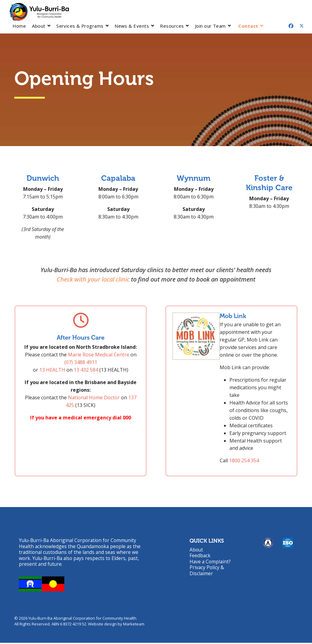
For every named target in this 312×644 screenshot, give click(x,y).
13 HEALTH (52, 370)
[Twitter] (302, 26)
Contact (248, 26)
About (39, 26)
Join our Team (210, 26)
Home (19, 26)
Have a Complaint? (211, 562)
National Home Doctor (94, 397)
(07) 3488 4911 (81, 362)
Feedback (200, 556)
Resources (172, 26)
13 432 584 (86, 370)
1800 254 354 (244, 461)
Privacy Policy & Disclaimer (207, 572)
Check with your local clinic (93, 280)
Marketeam (134, 625)
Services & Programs (80, 26)
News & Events (132, 26)
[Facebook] (291, 26)
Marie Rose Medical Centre (99, 355)
